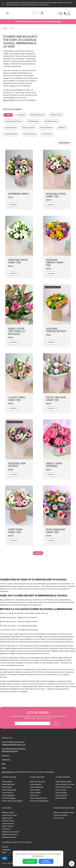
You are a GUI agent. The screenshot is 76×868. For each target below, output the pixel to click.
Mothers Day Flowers (10, 835)
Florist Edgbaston (9, 795)
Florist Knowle (61, 790)
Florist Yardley (35, 790)
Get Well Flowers (33, 121)
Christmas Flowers (9, 837)
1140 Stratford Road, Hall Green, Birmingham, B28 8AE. (14, 750)
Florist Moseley (8, 793)
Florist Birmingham (9, 798)
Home (5, 28)
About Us (5, 755)
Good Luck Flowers (30, 134)
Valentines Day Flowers (11, 832)
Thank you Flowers (28, 128)
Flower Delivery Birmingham (12, 801)
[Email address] (32, 723)
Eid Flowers (6, 829)
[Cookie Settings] (72, 864)
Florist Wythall (35, 793)
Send (56, 723)
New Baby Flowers (51, 121)
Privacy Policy (59, 818)
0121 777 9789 (44, 5)
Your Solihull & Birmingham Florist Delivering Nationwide (38, 22)
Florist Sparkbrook (37, 787)
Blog (4, 764)
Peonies (5, 847)
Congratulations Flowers (13, 121)
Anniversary (21, 115)
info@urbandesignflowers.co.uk (14, 745)
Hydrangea (6, 850)
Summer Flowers (11, 128)
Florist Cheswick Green (38, 798)
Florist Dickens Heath (63, 782)
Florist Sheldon (61, 798)
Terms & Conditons (61, 815)
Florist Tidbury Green (63, 787)
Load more (38, 553)
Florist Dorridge (61, 793)
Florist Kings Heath (9, 790)
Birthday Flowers (56, 115)
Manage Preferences (46, 861)
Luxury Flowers (47, 134)
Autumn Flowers (8, 824)
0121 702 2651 (19, 742)
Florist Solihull (7, 782)
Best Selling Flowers (38, 115)
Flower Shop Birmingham (39, 801)
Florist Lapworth (62, 795)
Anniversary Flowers (9, 815)
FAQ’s (4, 768)
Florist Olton (34, 795)
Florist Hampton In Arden (65, 784)
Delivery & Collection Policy (64, 813)
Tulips (4, 852)
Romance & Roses (47, 128)
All (8, 115)
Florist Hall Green (8, 784)
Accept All (30, 861)
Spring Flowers (7, 818)
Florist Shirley (7, 787)
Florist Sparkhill (35, 784)
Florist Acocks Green (38, 782)
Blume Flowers (9, 100)
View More (13, 205)
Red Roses (62, 128)
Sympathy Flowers (11, 134)
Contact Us (6, 760)
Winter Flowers (8, 826)
